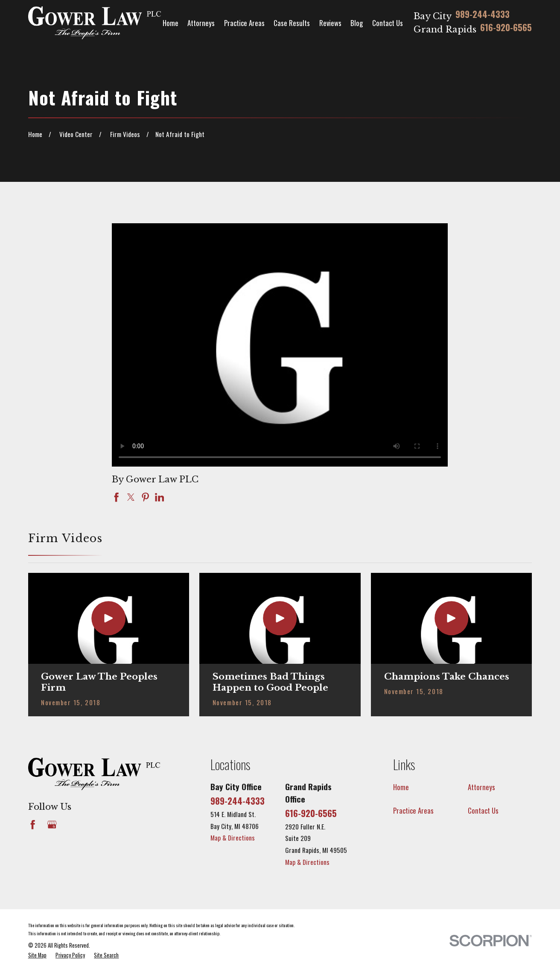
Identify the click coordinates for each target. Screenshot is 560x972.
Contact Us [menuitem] (388, 23)
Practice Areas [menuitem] (244, 23)
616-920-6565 (506, 28)
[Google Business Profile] (52, 825)
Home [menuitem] (171, 23)
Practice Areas (413, 810)
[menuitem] (37, 956)
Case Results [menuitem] (292, 23)
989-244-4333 (483, 15)
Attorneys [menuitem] (201, 23)
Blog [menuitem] (357, 23)
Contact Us (483, 810)
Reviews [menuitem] (330, 23)
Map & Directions (233, 838)
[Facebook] (33, 825)
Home (401, 787)
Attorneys (481, 787)
